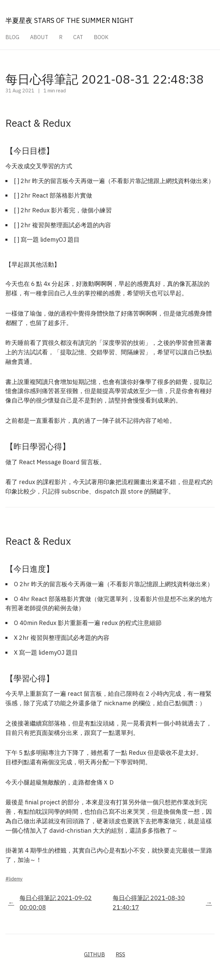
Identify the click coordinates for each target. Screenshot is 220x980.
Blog (12, 37)
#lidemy (14, 879)
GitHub (94, 954)
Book (101, 37)
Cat (78, 37)
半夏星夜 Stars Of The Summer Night (70, 20)
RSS (120, 954)
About (39, 37)
